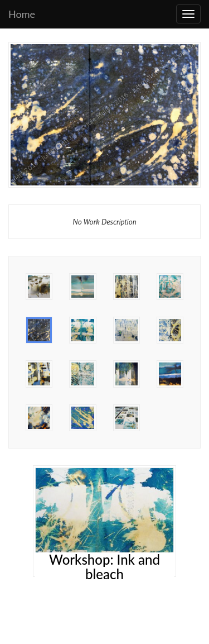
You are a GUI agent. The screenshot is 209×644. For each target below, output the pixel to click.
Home (22, 14)
